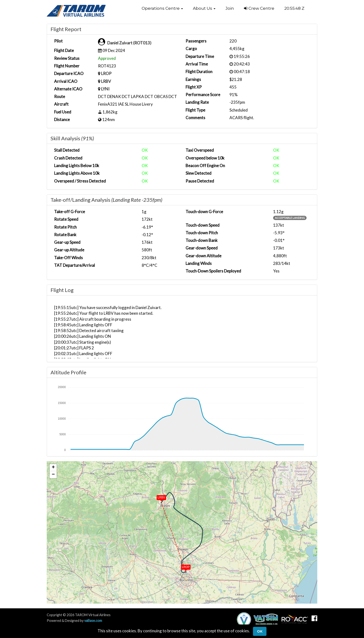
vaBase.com (93, 621)
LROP (106, 73)
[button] (162, 8)
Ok (260, 631)
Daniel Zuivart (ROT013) (129, 43)
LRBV (106, 81)
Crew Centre (259, 8)
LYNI (105, 89)
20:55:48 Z (294, 8)
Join (230, 8)
